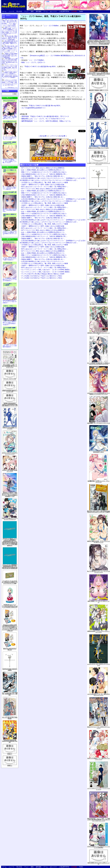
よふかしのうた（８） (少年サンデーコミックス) (99, 665)
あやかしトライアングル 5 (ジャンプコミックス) (10, 453)
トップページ (53, 136)
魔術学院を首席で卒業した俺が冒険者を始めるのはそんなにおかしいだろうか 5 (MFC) (99, 512)
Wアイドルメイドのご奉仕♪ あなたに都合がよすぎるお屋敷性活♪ (43, 168)
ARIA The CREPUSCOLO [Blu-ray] (10, 649)
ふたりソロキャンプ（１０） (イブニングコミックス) (99, 789)
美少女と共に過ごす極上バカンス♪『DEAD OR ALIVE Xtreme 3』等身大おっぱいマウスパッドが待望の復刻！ (10, 38)
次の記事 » (63, 136)
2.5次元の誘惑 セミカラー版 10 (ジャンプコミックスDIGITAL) (99, 847)
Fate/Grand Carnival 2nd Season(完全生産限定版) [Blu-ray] (10, 741)
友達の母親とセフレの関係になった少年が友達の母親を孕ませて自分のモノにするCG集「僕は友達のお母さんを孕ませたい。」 (10, 61)
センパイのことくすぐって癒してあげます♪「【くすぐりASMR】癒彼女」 (46, 270)
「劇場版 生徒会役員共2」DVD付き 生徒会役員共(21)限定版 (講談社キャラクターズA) (10, 404)
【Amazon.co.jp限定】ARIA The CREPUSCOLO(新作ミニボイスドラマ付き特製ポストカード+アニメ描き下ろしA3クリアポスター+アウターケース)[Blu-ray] (10, 628)
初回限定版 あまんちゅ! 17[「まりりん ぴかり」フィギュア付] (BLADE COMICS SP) (10, 606)
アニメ (26, 11)
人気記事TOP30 (64, 11)
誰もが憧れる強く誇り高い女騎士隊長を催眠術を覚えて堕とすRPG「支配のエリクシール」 (10, 43)
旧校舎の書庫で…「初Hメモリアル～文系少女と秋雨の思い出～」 (43, 176)
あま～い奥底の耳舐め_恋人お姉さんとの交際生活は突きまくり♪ (43, 170)
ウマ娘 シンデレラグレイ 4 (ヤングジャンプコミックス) (98, 164)
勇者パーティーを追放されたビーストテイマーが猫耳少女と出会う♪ (44, 172)
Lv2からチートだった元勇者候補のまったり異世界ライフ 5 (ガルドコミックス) (99, 394)
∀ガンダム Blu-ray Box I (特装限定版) (10, 718)
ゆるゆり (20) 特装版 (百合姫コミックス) (10, 471)
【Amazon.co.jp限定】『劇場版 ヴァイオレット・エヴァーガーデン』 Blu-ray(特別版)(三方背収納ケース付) (10, 495)
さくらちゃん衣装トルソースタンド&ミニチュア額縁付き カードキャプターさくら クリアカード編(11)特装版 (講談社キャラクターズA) (99, 243)
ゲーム (46, 11)
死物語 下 (10, 754)
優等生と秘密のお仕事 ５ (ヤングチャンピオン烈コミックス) (99, 542)
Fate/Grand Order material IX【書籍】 (10, 670)
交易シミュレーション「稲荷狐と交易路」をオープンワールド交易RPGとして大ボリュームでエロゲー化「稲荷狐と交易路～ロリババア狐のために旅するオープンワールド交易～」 (9, 31)
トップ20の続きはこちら (11, 88)
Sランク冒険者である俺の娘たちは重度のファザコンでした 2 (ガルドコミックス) (99, 364)
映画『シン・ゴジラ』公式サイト (33, 62)
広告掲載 (74, 11)
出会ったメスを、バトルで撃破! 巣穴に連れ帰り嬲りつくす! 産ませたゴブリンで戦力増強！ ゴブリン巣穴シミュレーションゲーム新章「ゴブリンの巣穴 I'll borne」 (10, 23)
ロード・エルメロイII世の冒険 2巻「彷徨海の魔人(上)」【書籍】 (10, 694)
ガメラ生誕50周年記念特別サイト (34, 108)
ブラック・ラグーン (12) (10, 379)
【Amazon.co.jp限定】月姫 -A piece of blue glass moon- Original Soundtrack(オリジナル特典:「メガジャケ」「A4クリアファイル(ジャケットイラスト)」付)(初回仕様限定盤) (99, 42)
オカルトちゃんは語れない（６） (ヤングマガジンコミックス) (99, 275)
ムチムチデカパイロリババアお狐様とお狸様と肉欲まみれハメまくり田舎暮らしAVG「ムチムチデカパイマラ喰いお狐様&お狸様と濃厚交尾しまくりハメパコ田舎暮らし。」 (10, 75)
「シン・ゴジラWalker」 (33, 60)
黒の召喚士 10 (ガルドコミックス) (98, 304)
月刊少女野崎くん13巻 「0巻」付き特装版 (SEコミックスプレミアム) (10, 366)
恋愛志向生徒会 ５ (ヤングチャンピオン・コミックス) (99, 632)
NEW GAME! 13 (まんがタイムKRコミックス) (99, 863)
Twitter (81, 11)
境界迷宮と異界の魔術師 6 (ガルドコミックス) (99, 333)
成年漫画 (38, 11)
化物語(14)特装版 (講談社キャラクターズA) (10, 391)
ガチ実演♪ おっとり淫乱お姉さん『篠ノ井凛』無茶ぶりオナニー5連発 (45, 182)
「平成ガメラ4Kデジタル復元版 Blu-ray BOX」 (41, 106)
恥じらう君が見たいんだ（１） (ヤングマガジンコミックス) (99, 572)
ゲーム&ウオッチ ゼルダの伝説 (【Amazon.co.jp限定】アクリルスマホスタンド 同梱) (10, 582)
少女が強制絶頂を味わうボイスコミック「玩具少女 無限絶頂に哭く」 (45, 174)
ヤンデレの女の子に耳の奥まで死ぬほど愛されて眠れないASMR (43, 274)
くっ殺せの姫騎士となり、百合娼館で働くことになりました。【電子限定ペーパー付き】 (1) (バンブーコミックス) (99, 74)
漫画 (32, 11)
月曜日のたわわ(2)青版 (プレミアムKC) (10, 428)
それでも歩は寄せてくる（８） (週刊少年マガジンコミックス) (99, 695)
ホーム (4, 11)
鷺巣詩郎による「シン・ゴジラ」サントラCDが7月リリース (43, 119)
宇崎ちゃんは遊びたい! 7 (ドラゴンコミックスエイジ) (10, 519)
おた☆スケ (53, 11)
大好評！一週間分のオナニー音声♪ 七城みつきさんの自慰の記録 (43, 185)
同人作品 (19, 11)
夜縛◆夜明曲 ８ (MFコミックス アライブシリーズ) (99, 482)
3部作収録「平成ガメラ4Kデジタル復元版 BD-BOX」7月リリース (45, 116)
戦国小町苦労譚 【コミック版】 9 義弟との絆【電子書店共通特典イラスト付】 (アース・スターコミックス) (99, 820)
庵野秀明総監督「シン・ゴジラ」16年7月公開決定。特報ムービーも (46, 121)
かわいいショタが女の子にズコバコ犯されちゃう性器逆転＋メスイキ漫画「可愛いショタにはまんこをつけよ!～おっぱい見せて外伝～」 (9, 83)
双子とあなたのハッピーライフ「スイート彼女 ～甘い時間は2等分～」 (45, 187)
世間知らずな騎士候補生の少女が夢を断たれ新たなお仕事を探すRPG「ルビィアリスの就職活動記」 (10, 56)
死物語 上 (10, 765)
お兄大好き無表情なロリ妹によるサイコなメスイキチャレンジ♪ (43, 261)
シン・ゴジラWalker (51, 26)
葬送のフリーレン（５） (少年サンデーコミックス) (99, 727)
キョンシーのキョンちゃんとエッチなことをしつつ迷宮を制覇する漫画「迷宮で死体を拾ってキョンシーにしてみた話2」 (10, 67)
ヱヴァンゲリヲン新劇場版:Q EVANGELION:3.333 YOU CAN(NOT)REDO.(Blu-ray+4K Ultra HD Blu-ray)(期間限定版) (10, 567)
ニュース (11, 11)
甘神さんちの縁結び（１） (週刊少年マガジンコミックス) (99, 759)
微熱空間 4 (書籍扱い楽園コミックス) (99, 90)
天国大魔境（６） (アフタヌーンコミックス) (98, 423)
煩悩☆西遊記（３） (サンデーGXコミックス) (99, 602)
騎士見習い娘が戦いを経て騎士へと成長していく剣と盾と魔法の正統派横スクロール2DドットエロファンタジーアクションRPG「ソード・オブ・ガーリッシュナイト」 (10, 49)
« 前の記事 (43, 136)
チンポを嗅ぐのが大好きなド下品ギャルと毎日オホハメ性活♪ (42, 276)
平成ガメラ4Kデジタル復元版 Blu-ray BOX (40, 66)
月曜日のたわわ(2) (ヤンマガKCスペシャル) (99, 119)
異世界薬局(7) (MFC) (98, 452)
